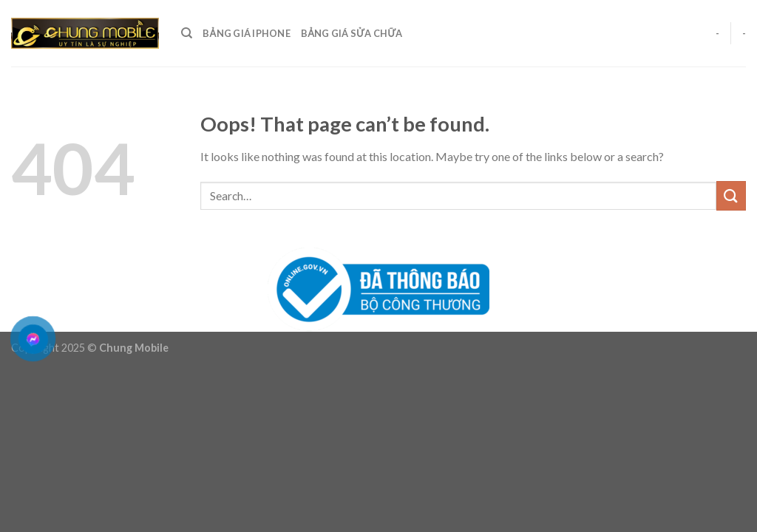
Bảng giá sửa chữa (352, 33)
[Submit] (731, 195)
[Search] (187, 33)
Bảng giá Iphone (247, 33)
